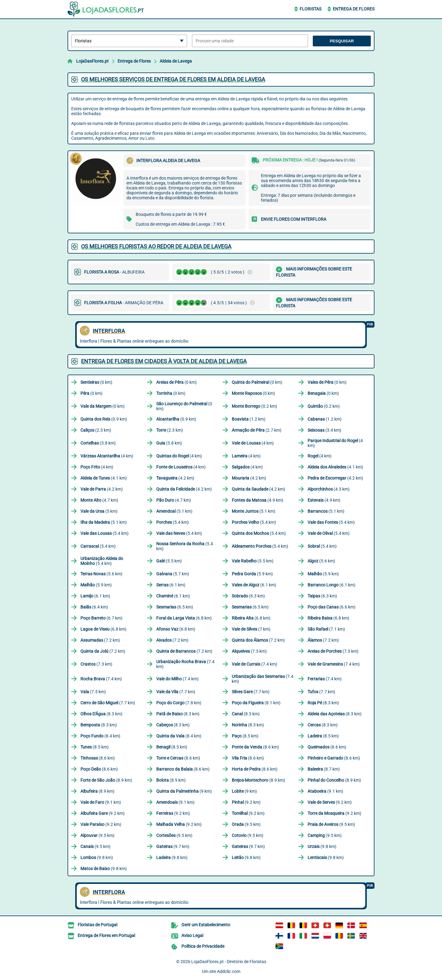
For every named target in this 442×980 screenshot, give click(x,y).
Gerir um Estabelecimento (206, 925)
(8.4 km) (100, 736)
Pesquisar (342, 41)
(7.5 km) (93, 692)
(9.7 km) (173, 846)
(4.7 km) (99, 500)
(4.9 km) (258, 500)
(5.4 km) (173, 522)
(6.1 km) (171, 585)
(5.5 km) (169, 561)
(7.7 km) (176, 692)
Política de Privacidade (203, 946)
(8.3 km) (323, 703)
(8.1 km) (256, 703)
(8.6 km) (255, 747)
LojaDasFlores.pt (92, 61)
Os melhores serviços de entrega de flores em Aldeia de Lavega (173, 79)
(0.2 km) (254, 406)
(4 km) (253, 443)
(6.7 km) (101, 618)
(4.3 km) (329, 489)
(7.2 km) (100, 640)
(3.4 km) (324, 430)
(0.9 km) (104, 419)
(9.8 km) (322, 846)
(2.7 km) (257, 430)
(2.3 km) (96, 430)
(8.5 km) (245, 736)
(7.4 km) (185, 664)
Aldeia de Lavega (176, 61)
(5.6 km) (321, 561)
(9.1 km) (325, 791)
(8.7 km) (324, 769)
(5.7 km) (173, 574)
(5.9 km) (252, 574)
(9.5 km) (246, 824)
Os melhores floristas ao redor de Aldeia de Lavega (156, 246)
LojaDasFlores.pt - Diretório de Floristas (229, 962)
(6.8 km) (184, 618)
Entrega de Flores (354, 9)
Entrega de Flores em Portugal (106, 935)
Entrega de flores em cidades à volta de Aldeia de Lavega (164, 361)
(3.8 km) (98, 443)
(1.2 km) (249, 419)
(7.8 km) (179, 703)
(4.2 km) (175, 478)
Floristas (310, 9)
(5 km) (99, 511)
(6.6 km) (331, 607)
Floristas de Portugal (97, 925)
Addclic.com (229, 971)
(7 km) (251, 629)
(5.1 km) (174, 511)
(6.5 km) (175, 607)
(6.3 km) (248, 596)
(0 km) (96, 382)
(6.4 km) (94, 607)
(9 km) (184, 791)
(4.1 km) (335, 467)
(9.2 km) (246, 802)
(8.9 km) (106, 780)
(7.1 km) (326, 629)
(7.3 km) (249, 651)
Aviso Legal (192, 935)
